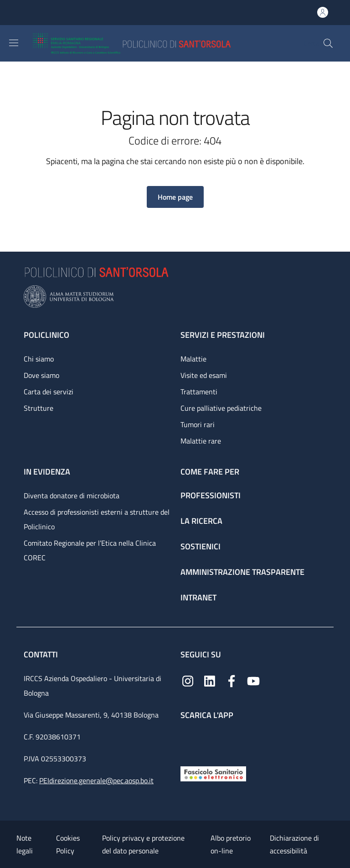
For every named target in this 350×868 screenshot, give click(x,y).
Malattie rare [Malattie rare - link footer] (201, 441)
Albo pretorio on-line (231, 844)
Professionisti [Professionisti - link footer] (211, 495)
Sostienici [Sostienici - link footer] (201, 546)
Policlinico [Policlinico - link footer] (46, 335)
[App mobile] (188, 741)
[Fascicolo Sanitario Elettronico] (213, 773)
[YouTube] (253, 680)
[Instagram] (188, 680)
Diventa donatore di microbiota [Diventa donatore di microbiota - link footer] (72, 496)
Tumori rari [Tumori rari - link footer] (198, 424)
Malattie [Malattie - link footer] (193, 359)
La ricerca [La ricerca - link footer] (201, 521)
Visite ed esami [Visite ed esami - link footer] (204, 375)
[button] (328, 43)
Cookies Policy (68, 844)
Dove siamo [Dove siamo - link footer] (41, 375)
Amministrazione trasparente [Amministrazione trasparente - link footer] (242, 572)
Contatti (42, 654)
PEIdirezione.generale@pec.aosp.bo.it (96, 780)
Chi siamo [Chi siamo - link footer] (39, 359)
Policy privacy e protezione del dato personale (143, 844)
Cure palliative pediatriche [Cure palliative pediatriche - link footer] (221, 408)
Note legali (25, 844)
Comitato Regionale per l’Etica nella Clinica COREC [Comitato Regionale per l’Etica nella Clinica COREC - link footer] (90, 550)
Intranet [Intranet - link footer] (198, 597)
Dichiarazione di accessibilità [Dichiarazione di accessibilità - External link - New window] (294, 844)
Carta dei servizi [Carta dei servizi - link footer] (49, 392)
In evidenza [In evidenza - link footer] (47, 472)
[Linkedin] (210, 680)
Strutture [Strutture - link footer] (39, 408)
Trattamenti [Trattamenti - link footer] (199, 392)
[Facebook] (232, 680)
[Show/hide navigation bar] (14, 43)
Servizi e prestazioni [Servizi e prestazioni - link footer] (223, 335)
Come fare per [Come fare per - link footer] (210, 472)
